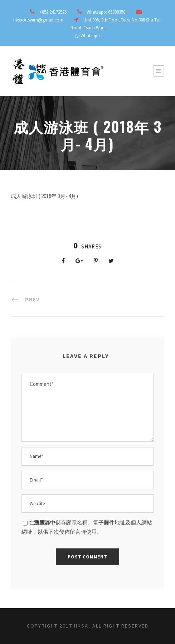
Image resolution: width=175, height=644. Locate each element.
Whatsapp (90, 36)
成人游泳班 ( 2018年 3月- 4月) (44, 196)
